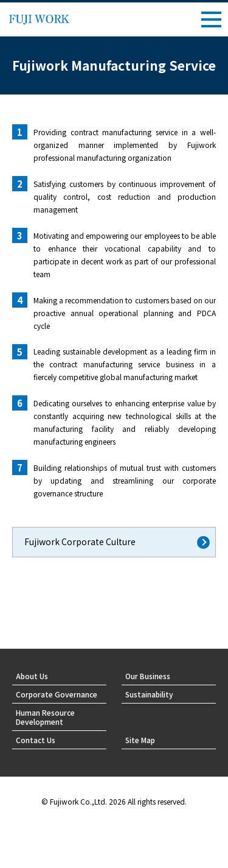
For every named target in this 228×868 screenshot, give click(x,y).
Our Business (148, 676)
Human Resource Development (45, 717)
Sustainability (149, 694)
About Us (32, 676)
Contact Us (36, 740)
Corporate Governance (57, 694)
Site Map (140, 740)
